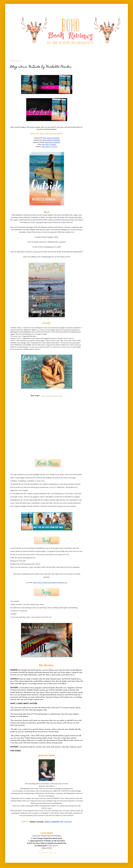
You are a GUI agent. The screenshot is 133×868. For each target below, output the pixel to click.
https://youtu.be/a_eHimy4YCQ (52, 396)
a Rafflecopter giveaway (47, 853)
